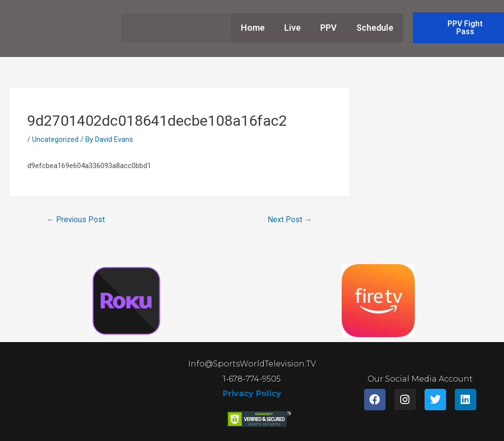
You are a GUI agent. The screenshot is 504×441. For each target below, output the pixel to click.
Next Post (290, 220)
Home (253, 22)
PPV (329, 22)
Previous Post (76, 220)
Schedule (375, 22)
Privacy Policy (252, 394)
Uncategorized (55, 139)
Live (292, 22)
